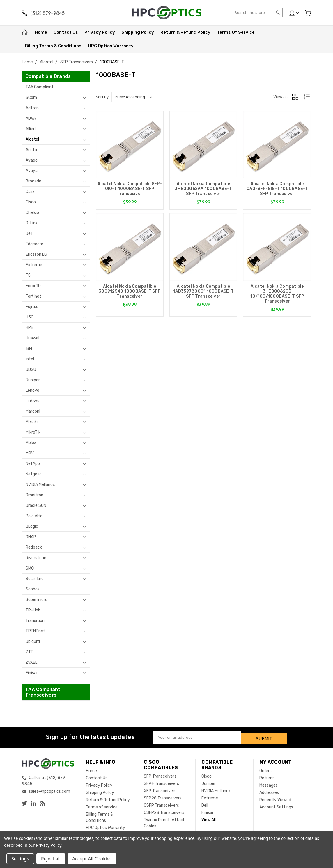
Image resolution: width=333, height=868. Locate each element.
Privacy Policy (100, 32)
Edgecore (34, 244)
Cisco (31, 202)
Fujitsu (32, 307)
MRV (30, 453)
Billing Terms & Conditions (53, 46)
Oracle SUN (36, 505)
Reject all (51, 859)
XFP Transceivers (160, 788)
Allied (31, 129)
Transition (35, 621)
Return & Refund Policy (185, 32)
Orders (265, 768)
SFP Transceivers (160, 773)
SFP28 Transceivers (163, 795)
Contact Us (66, 32)
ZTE (29, 652)
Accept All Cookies (92, 859)
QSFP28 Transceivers (164, 810)
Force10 (33, 286)
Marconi (33, 411)
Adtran (32, 108)
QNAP (31, 537)
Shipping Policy (138, 32)
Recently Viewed (275, 797)
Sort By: (103, 97)
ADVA (31, 118)
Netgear (33, 474)
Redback (34, 547)
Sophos (33, 589)
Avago (32, 160)
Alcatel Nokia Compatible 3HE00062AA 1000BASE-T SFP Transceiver (203, 189)
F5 (28, 275)
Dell (29, 233)
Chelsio (32, 213)
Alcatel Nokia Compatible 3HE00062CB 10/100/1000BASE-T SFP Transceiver (277, 296)
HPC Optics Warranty (111, 46)
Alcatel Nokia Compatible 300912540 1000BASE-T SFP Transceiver (130, 294)
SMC (30, 568)
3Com (31, 97)
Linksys (32, 401)
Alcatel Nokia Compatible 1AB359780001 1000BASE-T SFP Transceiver (203, 294)
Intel (30, 359)
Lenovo (32, 390)
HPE (29, 328)
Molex (31, 443)
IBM (29, 349)
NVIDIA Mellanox (40, 485)
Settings (20, 859)
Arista (31, 150)
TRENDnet (35, 631)
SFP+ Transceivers (161, 781)
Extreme (34, 265)
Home (41, 32)
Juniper (33, 380)
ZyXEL (31, 662)
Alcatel (32, 139)
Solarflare (35, 579)
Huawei (32, 338)
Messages (269, 782)
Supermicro (37, 600)
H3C (30, 317)
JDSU (31, 369)
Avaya (32, 171)
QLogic (32, 526)
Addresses (269, 790)
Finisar (32, 673)
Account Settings (276, 804)
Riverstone (36, 558)
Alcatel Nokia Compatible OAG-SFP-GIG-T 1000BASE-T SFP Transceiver (277, 189)
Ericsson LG (36, 254)
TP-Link (33, 610)
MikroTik (33, 432)
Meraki (32, 422)
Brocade (33, 181)
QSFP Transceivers (161, 802)
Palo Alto (34, 516)
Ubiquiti (33, 641)
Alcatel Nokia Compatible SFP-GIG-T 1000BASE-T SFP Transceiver (130, 189)
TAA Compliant (40, 87)
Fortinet (33, 296)
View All (209, 817)
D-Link (32, 223)
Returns (267, 775)
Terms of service (236, 32)
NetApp (33, 464)
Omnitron (34, 495)
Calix (30, 192)
